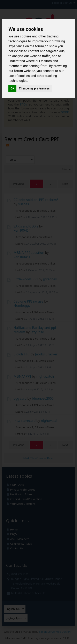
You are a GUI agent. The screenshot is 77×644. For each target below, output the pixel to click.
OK (12, 88)
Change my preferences (34, 88)
